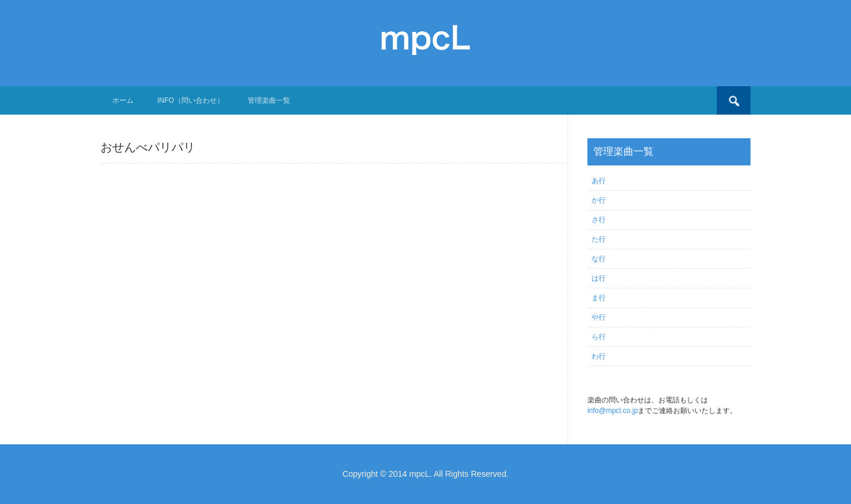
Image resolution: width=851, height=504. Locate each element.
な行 (599, 259)
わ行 (599, 356)
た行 (599, 239)
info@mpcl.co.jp (613, 411)
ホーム (123, 100)
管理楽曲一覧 (269, 100)
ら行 (599, 337)
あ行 (599, 181)
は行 (599, 278)
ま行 (599, 298)
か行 (599, 200)
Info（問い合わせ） (191, 100)
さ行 (599, 220)
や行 (599, 317)
